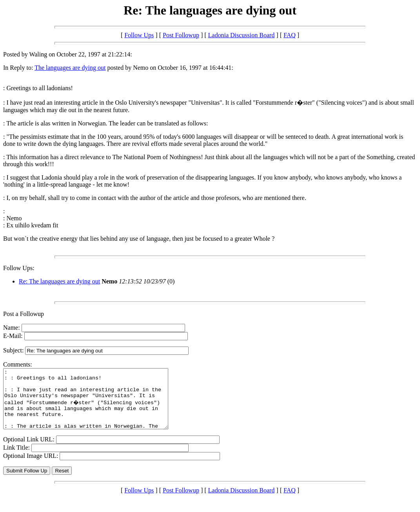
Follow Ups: (19, 268)
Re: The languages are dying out (59, 281)
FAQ (290, 35)
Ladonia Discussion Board (242, 35)
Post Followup (181, 35)
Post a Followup (24, 314)
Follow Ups (139, 35)
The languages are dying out (70, 68)
